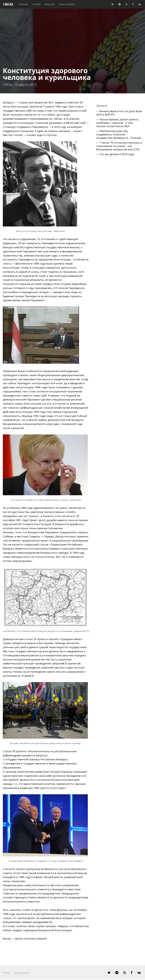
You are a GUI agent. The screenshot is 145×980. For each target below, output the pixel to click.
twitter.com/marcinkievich (31, 939)
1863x (8, 4)
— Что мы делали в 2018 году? (115, 154)
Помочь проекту (67, 4)
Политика (23, 4)
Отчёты (6, 973)
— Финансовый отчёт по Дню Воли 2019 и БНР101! (119, 113)
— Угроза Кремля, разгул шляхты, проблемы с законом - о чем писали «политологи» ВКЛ (118, 123)
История (36, 4)
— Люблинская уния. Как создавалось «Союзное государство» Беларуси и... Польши (118, 134)
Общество (50, 4)
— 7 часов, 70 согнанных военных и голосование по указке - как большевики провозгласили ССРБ (119, 146)
